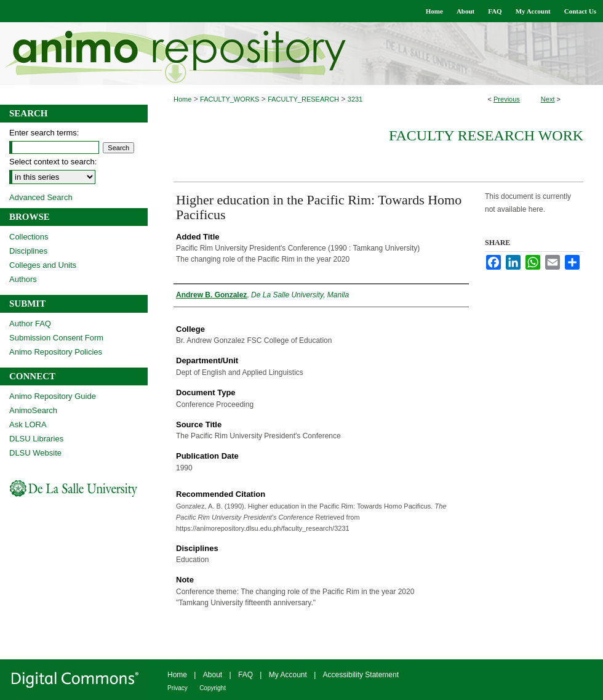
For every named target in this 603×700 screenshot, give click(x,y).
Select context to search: (53, 162)
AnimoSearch (33, 410)
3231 (355, 99)
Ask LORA (28, 424)
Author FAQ (30, 324)
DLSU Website (35, 453)
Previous (507, 99)
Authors (23, 279)
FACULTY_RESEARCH (303, 99)
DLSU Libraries (36, 439)
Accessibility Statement (361, 675)
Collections (29, 237)
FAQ (246, 675)
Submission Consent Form (56, 338)
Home (182, 99)
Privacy (178, 688)
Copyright (213, 688)
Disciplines (28, 251)
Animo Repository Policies (56, 352)
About (213, 675)
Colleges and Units (43, 265)
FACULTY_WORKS (230, 99)
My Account (288, 675)
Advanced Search (41, 197)
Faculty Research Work (486, 135)
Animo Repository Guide (53, 396)
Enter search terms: (44, 133)
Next (548, 99)
